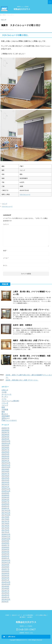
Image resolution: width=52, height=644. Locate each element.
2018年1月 (5, 508)
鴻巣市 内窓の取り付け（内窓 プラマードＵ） (31, 340)
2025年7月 (5, 428)
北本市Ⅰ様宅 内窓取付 (22, 325)
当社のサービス (16, 615)
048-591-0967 (26, 629)
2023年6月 (5, 435)
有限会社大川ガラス (22, 9)
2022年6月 (5, 452)
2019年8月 (5, 493)
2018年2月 (5, 506)
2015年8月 (5, 567)
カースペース (6, 394)
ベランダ (5, 403)
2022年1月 (5, 461)
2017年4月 (5, 528)
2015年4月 (5, 576)
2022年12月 (6, 441)
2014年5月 (5, 593)
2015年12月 (6, 560)
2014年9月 (5, 586)
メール (6, 258)
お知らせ (5, 390)
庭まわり (5, 414)
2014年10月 (6, 584)
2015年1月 (5, 580)
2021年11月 (6, 465)
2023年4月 (5, 437)
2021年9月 (5, 469)
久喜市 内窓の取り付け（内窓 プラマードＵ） (31, 310)
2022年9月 (5, 445)
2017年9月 (5, 517)
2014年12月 (6, 582)
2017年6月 (5, 524)
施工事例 (22, 617)
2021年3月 (5, 482)
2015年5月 (5, 573)
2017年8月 (5, 519)
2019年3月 (5, 500)
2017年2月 (5, 530)
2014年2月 (5, 595)
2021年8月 (5, 471)
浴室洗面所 (6, 416)
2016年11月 (6, 537)
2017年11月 (6, 513)
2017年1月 (5, 532)
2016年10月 (6, 539)
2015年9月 (5, 565)
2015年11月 (6, 563)
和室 (3, 407)
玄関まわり (6, 418)
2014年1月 (5, 597)
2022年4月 (5, 454)
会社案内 (30, 617)
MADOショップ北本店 (23, 7)
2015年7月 (5, 569)
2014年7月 (5, 591)
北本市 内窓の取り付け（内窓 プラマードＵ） (22, 380)
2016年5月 (5, 550)
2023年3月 (5, 439)
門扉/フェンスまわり (9, 420)
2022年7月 (5, 450)
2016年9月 (5, 541)
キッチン (5, 396)
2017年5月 (5, 526)
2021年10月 (6, 467)
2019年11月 (6, 491)
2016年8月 (5, 543)
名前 (5, 251)
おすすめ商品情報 (28, 615)
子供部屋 (5, 409)
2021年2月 (5, 484)
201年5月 (5, 602)
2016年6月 (5, 547)
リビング (5, 204)
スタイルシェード (25, 194)
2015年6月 (5, 571)
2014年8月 (5, 589)
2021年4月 (5, 480)
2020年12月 (6, 489)
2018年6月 (5, 504)
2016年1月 (5, 558)
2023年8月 (5, 430)
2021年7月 (5, 474)
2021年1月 (5, 487)
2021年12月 (6, 463)
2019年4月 (5, 497)
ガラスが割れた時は (41, 615)
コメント (6, 224)
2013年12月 (6, 599)
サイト (5, 265)
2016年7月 (5, 545)
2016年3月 (5, 554)
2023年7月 (5, 432)
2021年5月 (5, 478)
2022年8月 (5, 448)
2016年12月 (6, 534)
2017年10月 (6, 515)
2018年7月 (5, 502)
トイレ (4, 399)
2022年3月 (5, 456)
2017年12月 (6, 511)
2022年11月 (6, 443)
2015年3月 (5, 578)
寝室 (3, 412)
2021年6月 (5, 476)
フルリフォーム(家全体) (10, 401)
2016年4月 (5, 552)
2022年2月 (5, 458)
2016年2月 (5, 556)
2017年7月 (5, 521)
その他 (4, 392)
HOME (7, 615)
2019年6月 (5, 495)
